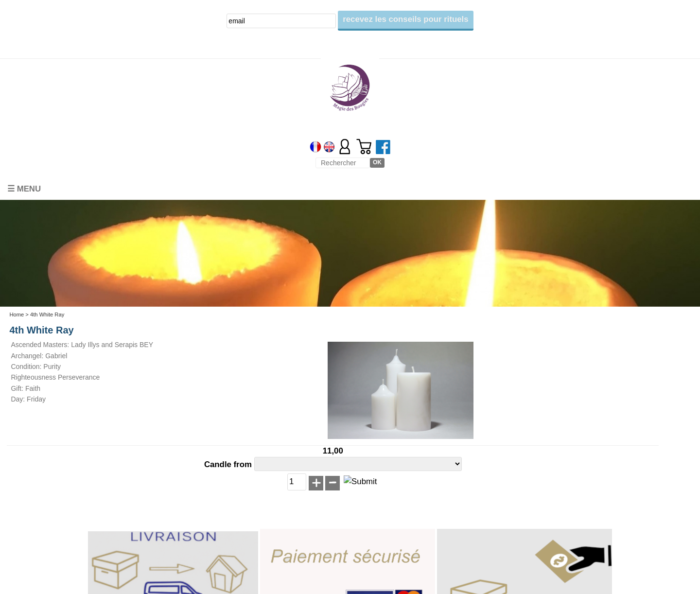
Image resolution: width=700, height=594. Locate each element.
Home (17, 314)
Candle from (229, 464)
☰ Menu (24, 189)
